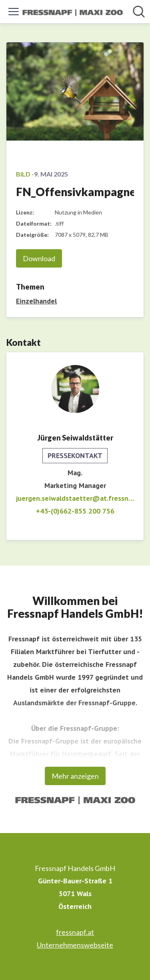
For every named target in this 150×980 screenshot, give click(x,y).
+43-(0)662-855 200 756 (75, 511)
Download (39, 258)
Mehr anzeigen (75, 776)
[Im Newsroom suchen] (139, 12)
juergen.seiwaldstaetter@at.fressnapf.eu (75, 498)
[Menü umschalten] (14, 12)
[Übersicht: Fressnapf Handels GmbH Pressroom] (73, 12)
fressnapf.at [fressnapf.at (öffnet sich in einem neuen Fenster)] (75, 932)
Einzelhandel (36, 301)
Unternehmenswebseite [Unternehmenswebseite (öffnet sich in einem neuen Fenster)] (75, 945)
